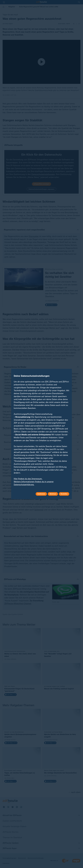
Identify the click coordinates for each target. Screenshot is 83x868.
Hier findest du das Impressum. (28, 479)
